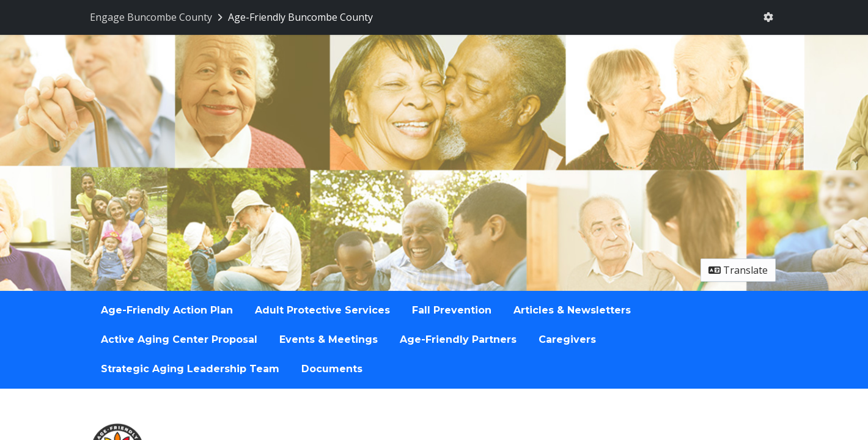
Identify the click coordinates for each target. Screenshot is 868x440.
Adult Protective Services (322, 310)
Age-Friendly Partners (458, 339)
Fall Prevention (452, 310)
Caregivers (567, 339)
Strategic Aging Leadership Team (190, 369)
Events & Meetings (329, 339)
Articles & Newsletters (572, 310)
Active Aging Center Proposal (179, 339)
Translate (738, 270)
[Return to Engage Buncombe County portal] (157, 17)
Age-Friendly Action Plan (167, 310)
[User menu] (768, 17)
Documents (332, 369)
